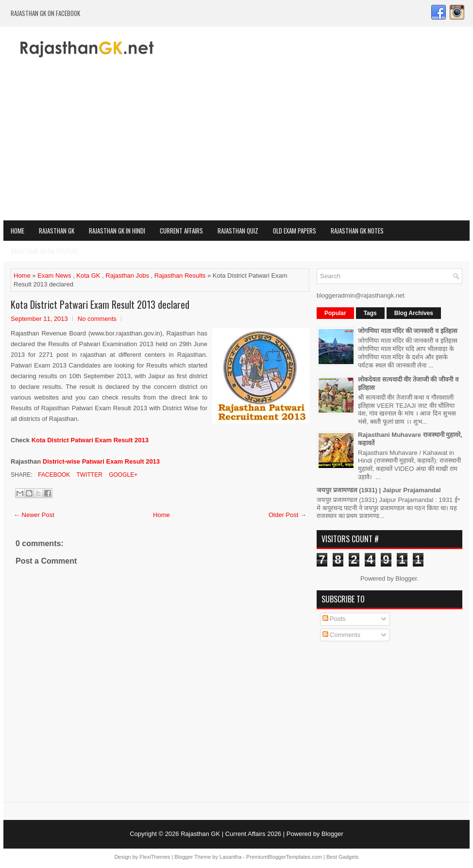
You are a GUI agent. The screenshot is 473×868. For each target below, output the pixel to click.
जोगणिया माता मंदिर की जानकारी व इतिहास (408, 331)
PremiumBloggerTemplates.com (284, 857)
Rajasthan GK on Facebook (45, 13)
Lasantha (230, 857)
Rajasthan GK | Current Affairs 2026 (231, 834)
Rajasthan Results (180, 275)
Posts (334, 619)
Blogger (406, 578)
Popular (335, 313)
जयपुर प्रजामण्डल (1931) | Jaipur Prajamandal (379, 490)
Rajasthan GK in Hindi (117, 231)
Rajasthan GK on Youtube (45, 251)
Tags (370, 313)
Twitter (88, 475)
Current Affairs (181, 231)
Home (17, 231)
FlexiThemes (155, 857)
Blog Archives (414, 313)
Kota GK (88, 275)
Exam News (54, 275)
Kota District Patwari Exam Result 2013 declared (100, 304)
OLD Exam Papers (295, 231)
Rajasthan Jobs (127, 275)
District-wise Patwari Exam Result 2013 (101, 461)
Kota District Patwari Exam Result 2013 (90, 440)
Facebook (53, 475)
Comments (341, 635)
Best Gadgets (343, 857)
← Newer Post (34, 515)
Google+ (122, 475)
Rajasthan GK (57, 231)
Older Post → (287, 515)
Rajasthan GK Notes (357, 231)
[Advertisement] (236, 148)
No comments (97, 319)
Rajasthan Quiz (238, 231)
